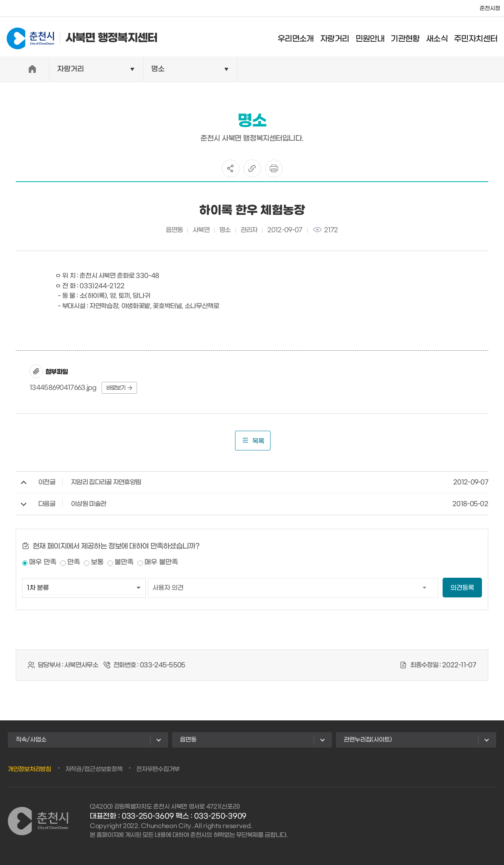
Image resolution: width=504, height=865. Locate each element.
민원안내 (372, 37)
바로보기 (119, 388)
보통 (97, 562)
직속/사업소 (31, 740)
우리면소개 (298, 37)
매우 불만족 (161, 562)
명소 (158, 69)
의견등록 (462, 588)
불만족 (124, 562)
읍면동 (188, 740)
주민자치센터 (478, 37)
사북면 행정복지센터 (79, 36)
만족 (74, 562)
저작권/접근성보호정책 (94, 769)
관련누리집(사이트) (368, 740)
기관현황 (408, 37)
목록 (253, 441)
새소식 (439, 37)
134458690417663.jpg (63, 388)
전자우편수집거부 (158, 769)
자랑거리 (337, 37)
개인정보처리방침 (30, 769)
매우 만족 (43, 562)
